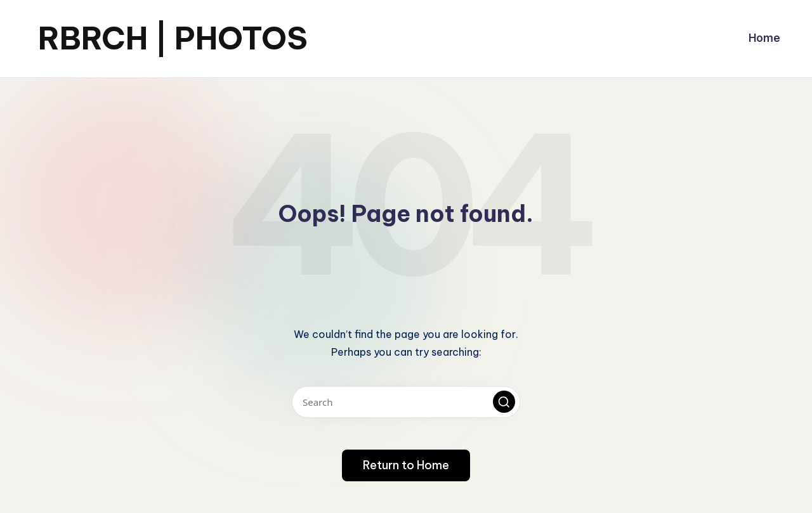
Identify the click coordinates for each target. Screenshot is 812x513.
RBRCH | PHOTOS (173, 38)
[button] (504, 402)
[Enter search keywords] (406, 402)
